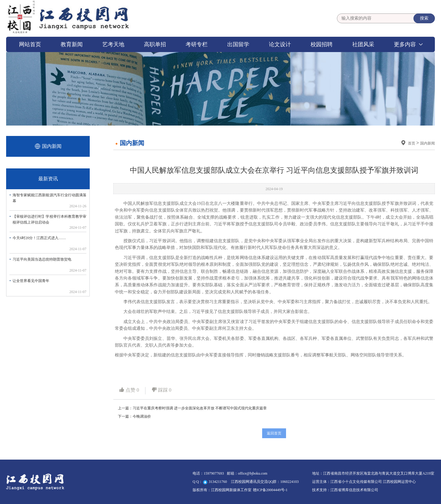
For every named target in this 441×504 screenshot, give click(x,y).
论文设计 (280, 44)
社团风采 (363, 44)
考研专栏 (197, 44)
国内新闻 (428, 143)
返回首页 (274, 433)
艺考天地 (113, 44)
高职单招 (155, 44)
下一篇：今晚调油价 (134, 416)
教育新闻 (72, 44)
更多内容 (405, 44)
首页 (412, 143)
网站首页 (30, 44)
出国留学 (238, 44)
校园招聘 (322, 44)
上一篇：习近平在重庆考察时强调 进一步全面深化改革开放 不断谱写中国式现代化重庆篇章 (192, 408)
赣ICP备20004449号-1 (270, 490)
